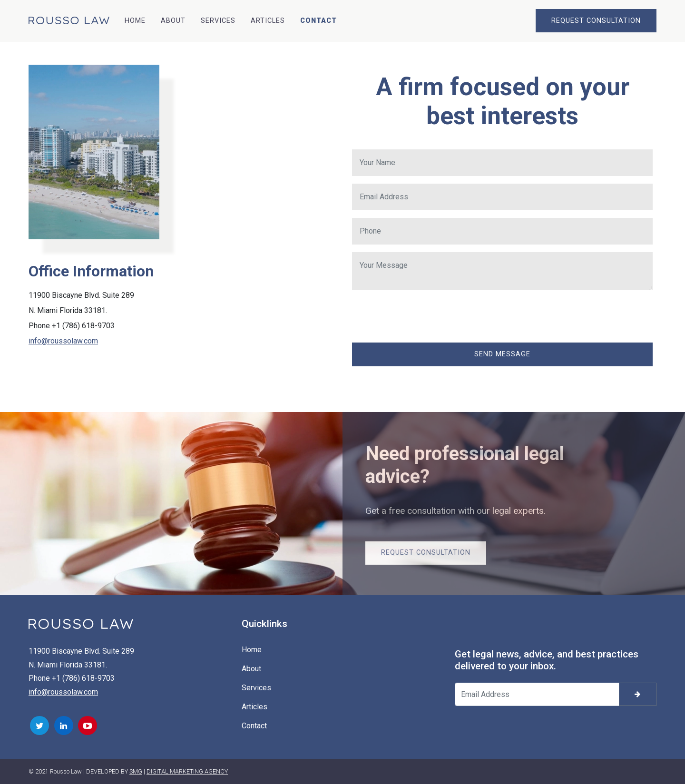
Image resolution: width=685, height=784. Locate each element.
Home (135, 21)
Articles (268, 21)
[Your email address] (537, 694)
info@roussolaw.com (63, 341)
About (173, 21)
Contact (318, 21)
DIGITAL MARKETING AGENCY (187, 771)
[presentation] (424, 316)
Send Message (502, 354)
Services (218, 21)
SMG (136, 771)
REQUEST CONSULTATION (596, 21)
